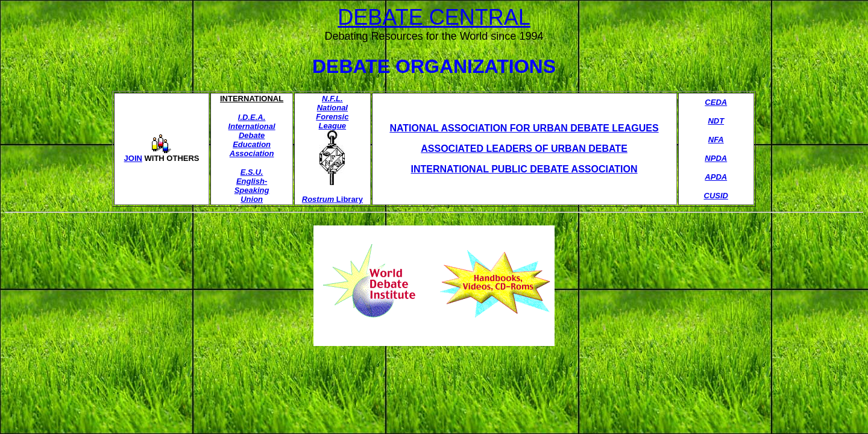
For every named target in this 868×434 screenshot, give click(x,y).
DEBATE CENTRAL (434, 17)
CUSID (716, 196)
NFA (716, 140)
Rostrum (318, 199)
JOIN (133, 158)
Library (348, 199)
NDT (716, 121)
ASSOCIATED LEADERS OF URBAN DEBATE (524, 149)
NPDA (716, 158)
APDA (716, 177)
